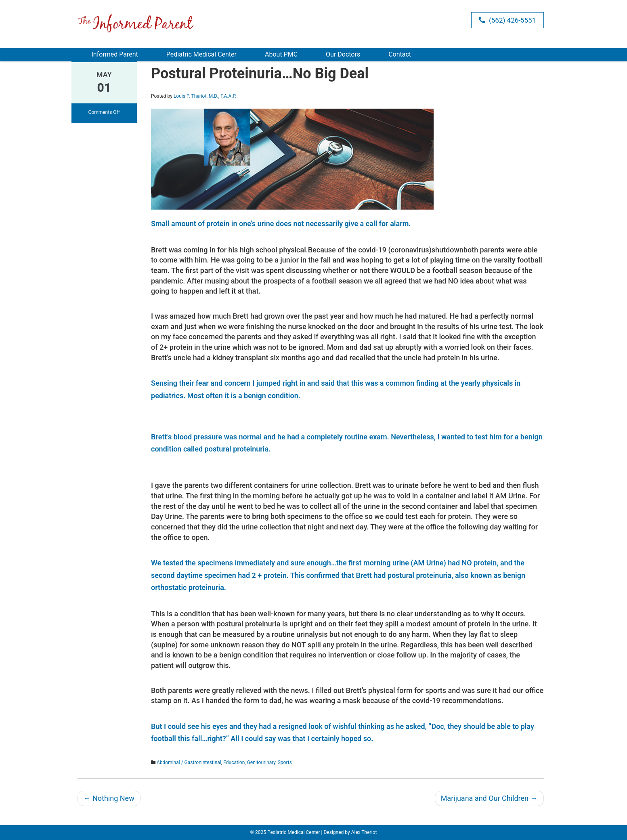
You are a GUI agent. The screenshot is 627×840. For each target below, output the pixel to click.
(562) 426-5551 (507, 20)
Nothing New (109, 798)
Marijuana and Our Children (489, 798)
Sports (285, 762)
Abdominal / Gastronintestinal (189, 762)
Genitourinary (261, 762)
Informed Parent (115, 54)
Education (234, 762)
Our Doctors (343, 54)
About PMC (281, 54)
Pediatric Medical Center (201, 54)
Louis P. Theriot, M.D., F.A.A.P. (205, 96)
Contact (400, 54)
